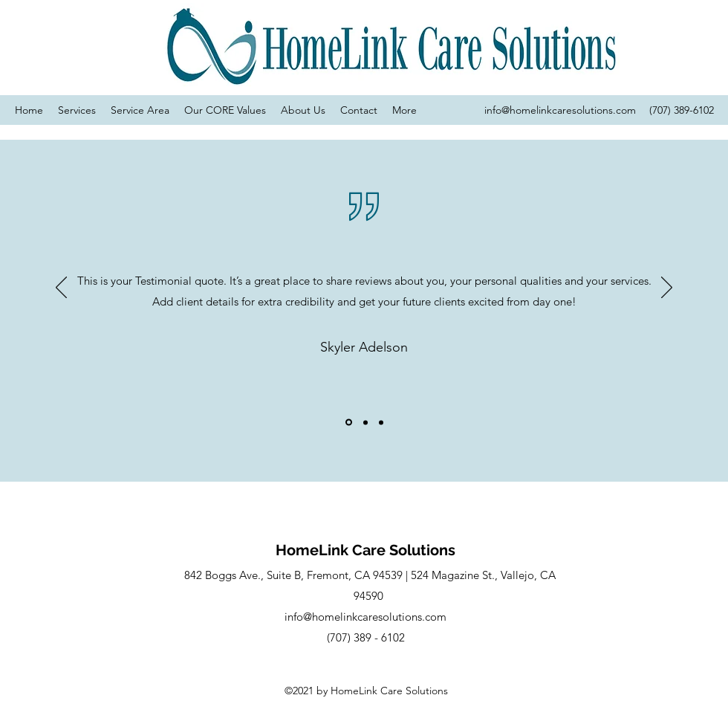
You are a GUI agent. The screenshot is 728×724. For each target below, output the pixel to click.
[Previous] (61, 288)
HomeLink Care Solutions (365, 550)
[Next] (667, 288)
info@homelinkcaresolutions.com (560, 110)
